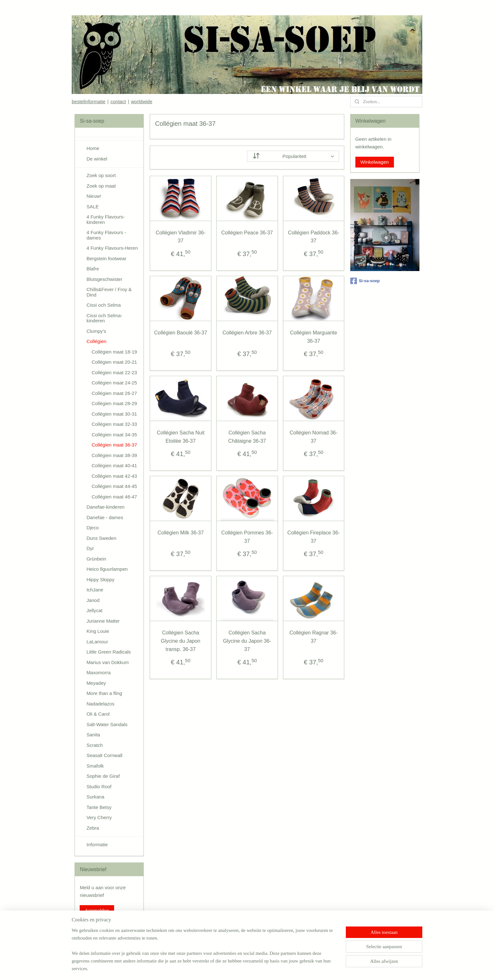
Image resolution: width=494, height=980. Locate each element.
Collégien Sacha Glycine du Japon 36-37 (247, 641)
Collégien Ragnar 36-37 (313, 637)
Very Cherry (99, 817)
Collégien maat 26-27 (114, 393)
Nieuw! (94, 196)
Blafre (93, 269)
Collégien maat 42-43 (114, 476)
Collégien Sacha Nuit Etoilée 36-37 (181, 437)
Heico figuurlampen (107, 569)
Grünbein (96, 559)
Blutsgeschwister (104, 279)
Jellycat (94, 610)
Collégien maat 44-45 (114, 486)
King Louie (98, 631)
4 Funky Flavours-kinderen (105, 219)
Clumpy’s (96, 331)
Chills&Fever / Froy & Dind (109, 292)
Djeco (92, 528)
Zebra (93, 828)
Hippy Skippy (100, 579)
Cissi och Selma (104, 305)
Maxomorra (98, 672)
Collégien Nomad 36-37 (313, 437)
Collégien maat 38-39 (114, 455)
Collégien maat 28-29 (114, 403)
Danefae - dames (105, 517)
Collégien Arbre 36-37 (247, 333)
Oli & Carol (98, 714)
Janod (93, 600)
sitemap (225, 968)
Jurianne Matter (103, 621)
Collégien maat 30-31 (114, 414)
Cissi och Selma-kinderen (104, 318)
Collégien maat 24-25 (114, 383)
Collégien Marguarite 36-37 (314, 337)
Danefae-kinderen (105, 507)
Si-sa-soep (365, 281)
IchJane (95, 590)
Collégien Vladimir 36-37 (181, 237)
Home (93, 148)
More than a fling (104, 693)
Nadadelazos (100, 704)
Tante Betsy (99, 807)
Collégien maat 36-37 (114, 445)
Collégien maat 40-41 (114, 465)
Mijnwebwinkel (307, 968)
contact (118, 101)
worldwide (142, 101)
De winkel (97, 159)
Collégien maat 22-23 (114, 372)
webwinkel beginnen (257, 968)
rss (236, 968)
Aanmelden (97, 910)
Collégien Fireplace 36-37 (313, 537)
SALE (92, 207)
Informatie (97, 844)
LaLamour (97, 642)
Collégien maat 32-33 (114, 424)
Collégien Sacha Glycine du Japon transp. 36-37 (181, 641)
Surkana (95, 797)
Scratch (94, 745)
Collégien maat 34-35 (114, 435)
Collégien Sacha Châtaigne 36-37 (247, 437)
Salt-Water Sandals (107, 724)
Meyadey (96, 683)
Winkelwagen (375, 162)
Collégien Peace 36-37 (247, 233)
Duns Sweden (101, 538)
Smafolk (95, 766)
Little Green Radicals (109, 652)
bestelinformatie (89, 101)
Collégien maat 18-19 (114, 352)
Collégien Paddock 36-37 (313, 237)
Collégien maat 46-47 (114, 497)
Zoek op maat (101, 186)
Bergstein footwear (106, 258)
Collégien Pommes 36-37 (247, 537)
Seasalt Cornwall (104, 755)
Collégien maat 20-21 (114, 362)
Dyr (90, 548)
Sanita (93, 735)
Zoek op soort (101, 175)
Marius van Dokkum (108, 662)
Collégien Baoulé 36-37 (180, 333)
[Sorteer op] (293, 156)
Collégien (96, 341)
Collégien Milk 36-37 (181, 533)
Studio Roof (99, 787)
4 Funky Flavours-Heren (112, 248)
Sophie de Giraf (103, 776)
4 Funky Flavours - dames (106, 235)
